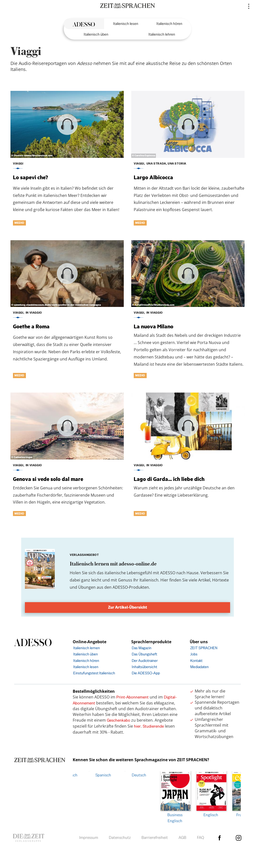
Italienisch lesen (126, 24)
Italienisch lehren (162, 34)
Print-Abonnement (132, 697)
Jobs (194, 654)
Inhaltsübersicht (144, 667)
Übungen (87, 587)
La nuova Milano (154, 326)
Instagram (239, 837)
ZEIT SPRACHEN (204, 648)
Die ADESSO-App (146, 673)
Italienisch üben (96, 34)
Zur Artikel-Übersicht (128, 607)
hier (137, 726)
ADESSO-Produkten (131, 587)
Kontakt (196, 661)
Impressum (89, 836)
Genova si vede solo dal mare (48, 479)
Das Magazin (142, 648)
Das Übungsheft (144, 654)
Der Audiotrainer (145, 661)
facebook (219, 837)
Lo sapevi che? (31, 177)
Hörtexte (221, 580)
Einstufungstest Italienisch (94, 673)
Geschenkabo (119, 720)
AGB (182, 836)
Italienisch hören (169, 24)
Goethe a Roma (31, 326)
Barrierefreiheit (155, 836)
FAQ (201, 836)
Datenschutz (120, 836)
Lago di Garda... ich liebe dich (169, 479)
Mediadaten (199, 667)
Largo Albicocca (153, 177)
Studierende (153, 726)
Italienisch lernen (87, 648)
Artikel (204, 580)
